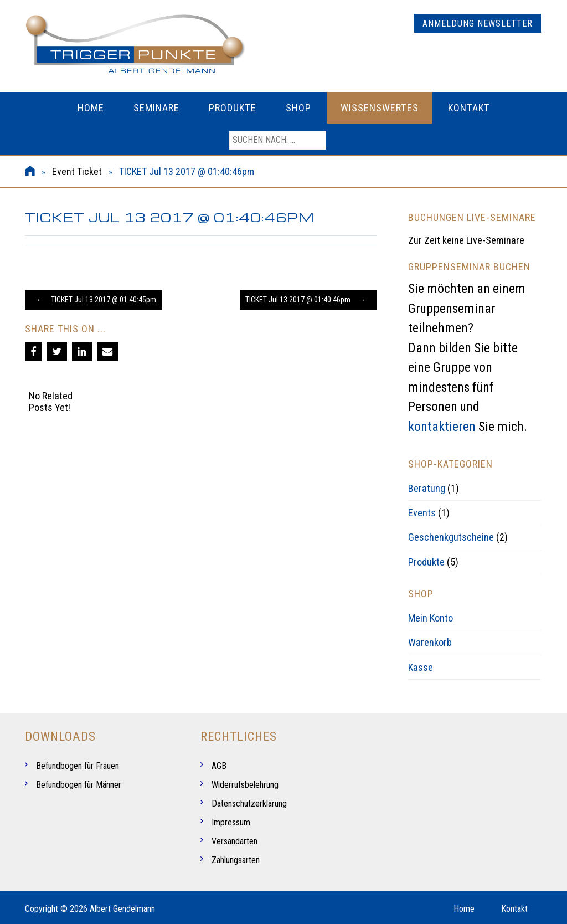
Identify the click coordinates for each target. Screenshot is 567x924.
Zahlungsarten (236, 860)
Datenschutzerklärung (249, 804)
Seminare (156, 108)
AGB (219, 766)
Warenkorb (430, 642)
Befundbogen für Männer (79, 785)
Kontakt (469, 108)
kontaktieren (442, 427)
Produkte (233, 108)
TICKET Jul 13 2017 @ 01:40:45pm (93, 300)
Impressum (231, 822)
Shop (298, 108)
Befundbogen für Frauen (78, 766)
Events (422, 513)
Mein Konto (431, 618)
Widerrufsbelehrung (245, 785)
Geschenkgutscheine (451, 537)
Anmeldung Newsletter (478, 24)
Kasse (421, 667)
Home (91, 108)
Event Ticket (77, 171)
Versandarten (234, 841)
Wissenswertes (380, 108)
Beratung (427, 488)
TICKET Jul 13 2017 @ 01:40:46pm (308, 300)
